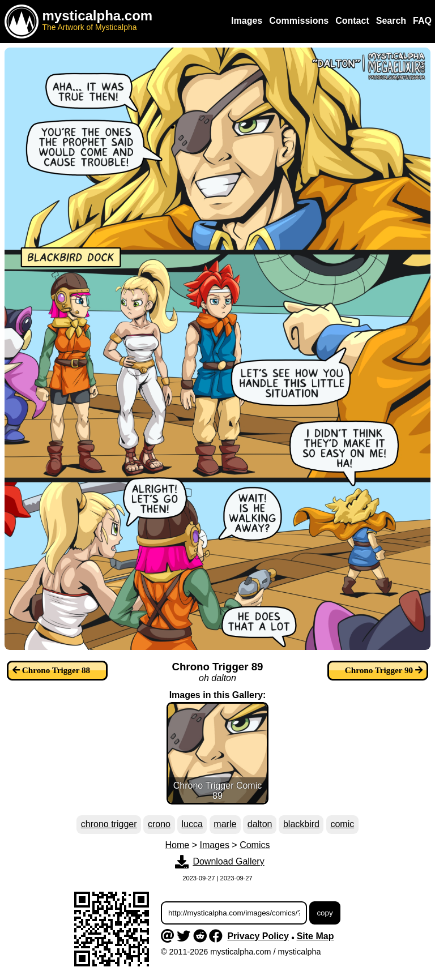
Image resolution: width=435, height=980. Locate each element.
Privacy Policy (258, 936)
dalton (260, 824)
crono (159, 824)
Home (178, 845)
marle (225, 824)
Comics (255, 845)
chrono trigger (109, 824)
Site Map (315, 936)
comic (342, 824)
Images (214, 845)
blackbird (301, 824)
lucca (192, 824)
